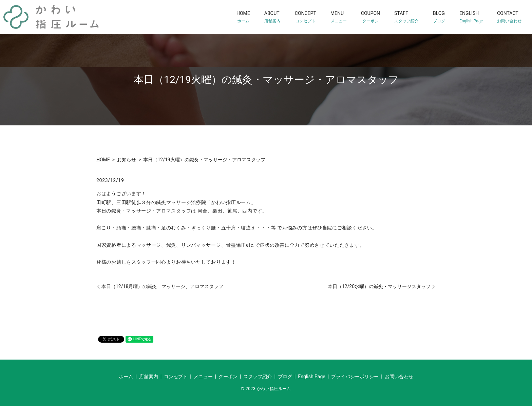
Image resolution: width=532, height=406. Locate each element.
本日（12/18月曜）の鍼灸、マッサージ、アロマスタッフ (162, 286)
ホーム (126, 377)
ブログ (285, 377)
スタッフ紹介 (258, 377)
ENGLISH (471, 17)
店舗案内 (149, 377)
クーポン (228, 377)
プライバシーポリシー (355, 377)
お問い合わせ (399, 377)
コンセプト (176, 377)
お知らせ (127, 160)
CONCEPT (306, 17)
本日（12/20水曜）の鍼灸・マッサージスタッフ (379, 286)
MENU (339, 17)
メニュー (203, 377)
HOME (243, 17)
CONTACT (509, 17)
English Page (311, 377)
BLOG (439, 17)
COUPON (370, 17)
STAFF (406, 17)
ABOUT (272, 17)
